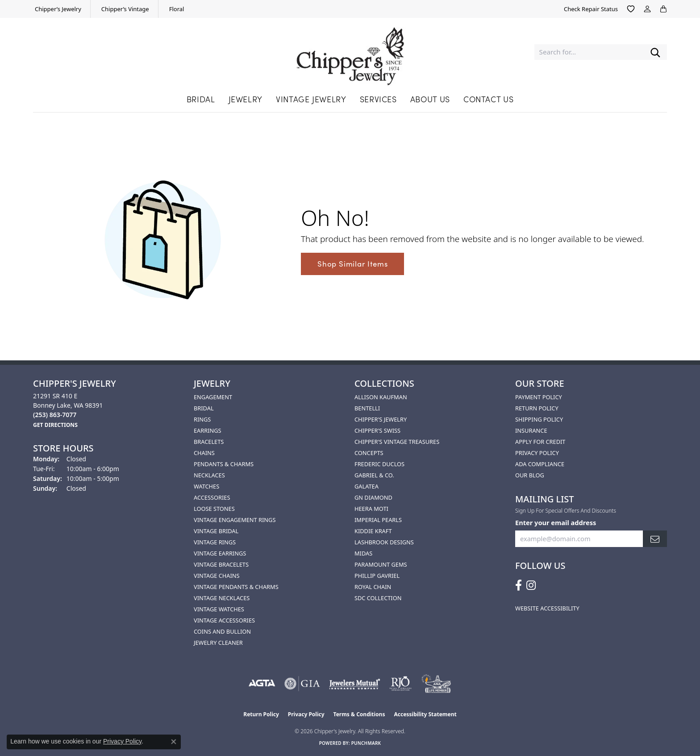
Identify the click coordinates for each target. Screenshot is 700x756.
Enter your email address (556, 522)
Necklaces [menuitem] (209, 475)
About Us (430, 99)
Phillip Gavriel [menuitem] (377, 576)
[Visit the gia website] (302, 684)
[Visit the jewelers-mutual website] (355, 684)
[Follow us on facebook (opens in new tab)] (519, 585)
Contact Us (488, 99)
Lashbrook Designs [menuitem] (384, 542)
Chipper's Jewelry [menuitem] (381, 419)
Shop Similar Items (352, 263)
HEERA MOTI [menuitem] (371, 509)
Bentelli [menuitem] (367, 408)
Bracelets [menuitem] (209, 442)
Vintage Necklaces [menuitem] (222, 598)
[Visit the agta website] (262, 684)
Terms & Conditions (359, 714)
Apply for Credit (540, 442)
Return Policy (537, 408)
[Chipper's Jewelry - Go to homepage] (350, 52)
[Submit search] (655, 52)
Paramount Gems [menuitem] (381, 564)
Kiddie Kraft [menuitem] (373, 531)
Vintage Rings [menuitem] (215, 542)
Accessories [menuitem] (212, 497)
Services (378, 99)
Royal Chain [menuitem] (373, 587)
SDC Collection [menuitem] (378, 598)
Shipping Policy (539, 419)
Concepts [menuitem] (369, 453)
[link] (57, 9)
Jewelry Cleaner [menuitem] (218, 643)
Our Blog (530, 475)
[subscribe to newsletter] (655, 539)
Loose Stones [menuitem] (214, 509)
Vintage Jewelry (311, 99)
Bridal (201, 99)
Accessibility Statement (425, 714)
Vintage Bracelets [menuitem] (221, 564)
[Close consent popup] (174, 742)
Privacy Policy (537, 453)
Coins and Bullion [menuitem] (222, 631)
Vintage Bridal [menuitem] (216, 531)
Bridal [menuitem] (204, 408)
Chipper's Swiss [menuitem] (377, 430)
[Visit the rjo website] (400, 684)
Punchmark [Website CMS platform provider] (366, 743)
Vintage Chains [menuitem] (217, 576)
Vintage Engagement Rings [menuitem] (235, 520)
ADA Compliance (540, 464)
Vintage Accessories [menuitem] (224, 620)
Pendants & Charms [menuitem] (224, 464)
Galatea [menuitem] (367, 486)
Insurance (531, 430)
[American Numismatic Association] (436, 684)
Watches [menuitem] (206, 486)
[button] (631, 9)
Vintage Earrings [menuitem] (220, 553)
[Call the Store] (55, 415)
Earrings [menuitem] (208, 430)
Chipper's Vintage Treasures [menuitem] (397, 442)
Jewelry (246, 99)
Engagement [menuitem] (213, 397)
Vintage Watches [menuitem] (219, 609)
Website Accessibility (547, 608)
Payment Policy (539, 397)
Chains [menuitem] (204, 453)
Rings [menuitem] (202, 419)
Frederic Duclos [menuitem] (379, 464)
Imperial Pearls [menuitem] (378, 520)
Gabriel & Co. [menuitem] (374, 475)
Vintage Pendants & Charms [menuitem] (236, 587)
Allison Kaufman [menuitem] (381, 397)
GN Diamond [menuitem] (373, 497)
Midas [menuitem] (363, 553)
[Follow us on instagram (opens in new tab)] (531, 585)
